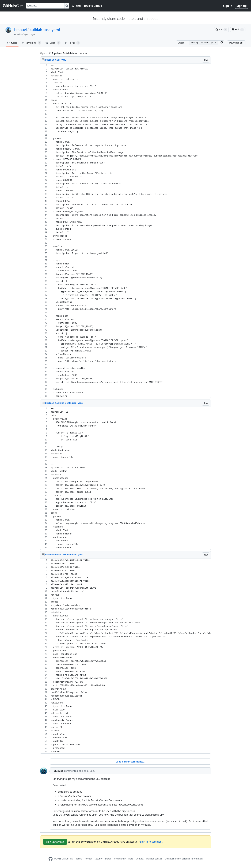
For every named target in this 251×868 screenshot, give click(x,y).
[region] (125, 231)
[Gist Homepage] (13, 6)
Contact (140, 859)
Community (120, 859)
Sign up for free (55, 842)
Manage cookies (154, 859)
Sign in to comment (151, 841)
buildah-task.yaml (45, 30)
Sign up (242, 6)
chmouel (20, 30)
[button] (221, 43)
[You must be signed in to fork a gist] (238, 30)
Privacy (88, 859)
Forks (72, 43)
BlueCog (58, 771)
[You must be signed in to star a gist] (221, 30)
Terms (79, 859)
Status (108, 859)
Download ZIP (236, 43)
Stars (53, 43)
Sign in (228, 6)
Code (12, 43)
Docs (131, 859)
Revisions (31, 43)
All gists (77, 6)
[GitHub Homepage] (51, 859)
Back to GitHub (93, 6)
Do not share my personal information (184, 859)
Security (99, 859)
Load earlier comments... (130, 762)
